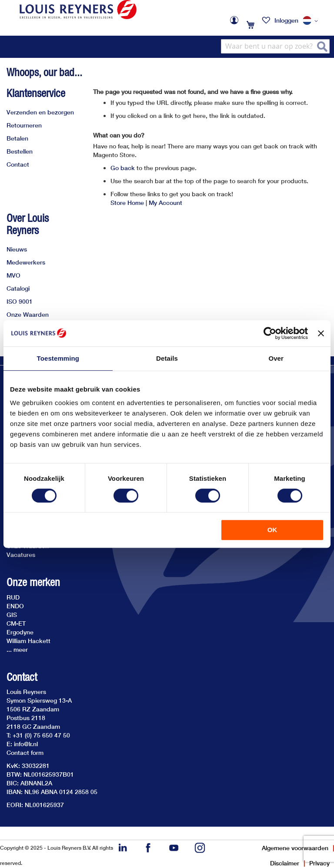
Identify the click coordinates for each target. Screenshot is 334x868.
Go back (123, 168)
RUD (13, 597)
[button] (312, 21)
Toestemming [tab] (58, 358)
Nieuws (17, 249)
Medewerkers (26, 262)
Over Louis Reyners (28, 224)
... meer (17, 649)
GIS (12, 615)
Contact (18, 164)
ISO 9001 (20, 301)
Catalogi (18, 288)
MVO (13, 275)
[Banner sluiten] (321, 333)
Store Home (127, 203)
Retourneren (24, 125)
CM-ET (16, 623)
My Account (165, 203)
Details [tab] (167, 358)
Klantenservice (36, 93)
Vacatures (21, 555)
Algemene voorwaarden (295, 848)
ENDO (15, 606)
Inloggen (286, 20)
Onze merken (33, 582)
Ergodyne (20, 632)
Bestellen (20, 151)
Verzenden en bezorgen (40, 112)
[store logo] (78, 10)
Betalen (17, 138)
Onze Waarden (28, 314)
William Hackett (28, 641)
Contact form (25, 752)
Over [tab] (276, 358)
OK (272, 530)
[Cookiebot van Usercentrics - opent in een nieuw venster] (270, 333)
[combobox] (275, 46)
